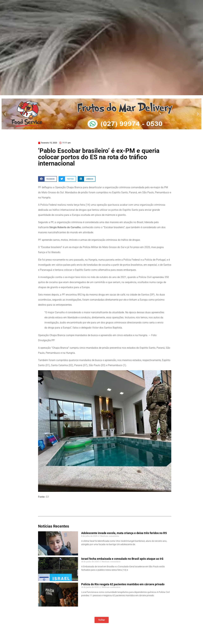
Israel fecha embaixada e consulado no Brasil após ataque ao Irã (122, 559)
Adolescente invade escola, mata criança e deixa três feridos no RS (124, 533)
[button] (5, 114)
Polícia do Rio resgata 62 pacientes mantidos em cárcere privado (123, 584)
